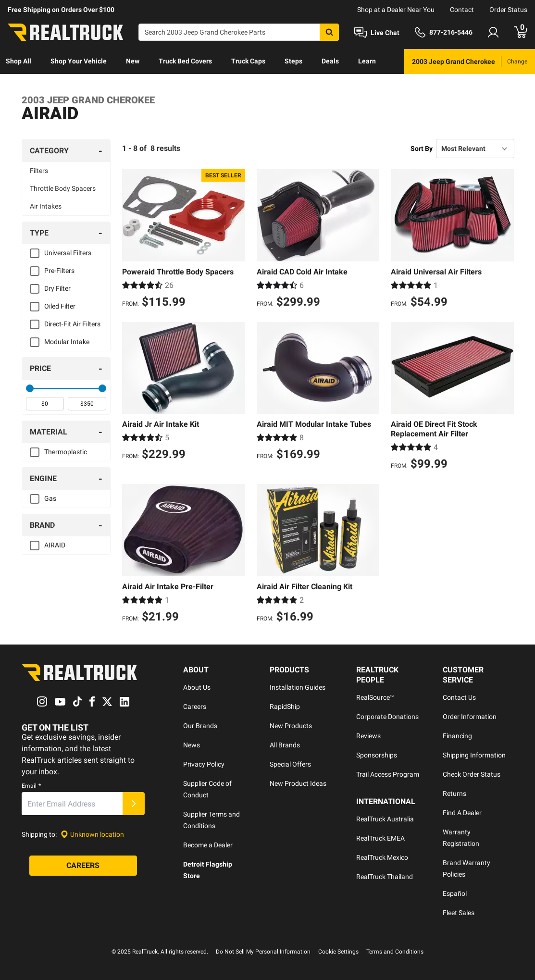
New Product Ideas (298, 783)
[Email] (72, 804)
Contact (462, 10)
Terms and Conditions (395, 952)
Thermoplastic (66, 452)
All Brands (285, 745)
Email (31, 786)
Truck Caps (248, 61)
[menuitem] (19, 62)
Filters (39, 171)
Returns (454, 794)
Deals (330, 61)
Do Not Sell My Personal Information (263, 952)
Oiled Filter (60, 306)
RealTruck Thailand (385, 877)
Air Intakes (46, 206)
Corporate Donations (387, 717)
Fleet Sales (459, 913)
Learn (367, 61)
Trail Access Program (388, 774)
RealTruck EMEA (380, 838)
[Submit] (134, 804)
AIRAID (55, 545)
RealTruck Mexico (382, 857)
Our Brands (200, 726)
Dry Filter (57, 288)
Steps (293, 61)
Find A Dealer (462, 813)
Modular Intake (67, 342)
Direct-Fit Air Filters (72, 324)
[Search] (239, 32)
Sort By (422, 149)
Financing (457, 736)
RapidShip (285, 707)
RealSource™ (375, 697)
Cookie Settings (338, 952)
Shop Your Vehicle (79, 61)
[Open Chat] (377, 33)
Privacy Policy (204, 764)
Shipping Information (474, 755)
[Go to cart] (521, 32)
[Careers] (83, 866)
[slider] (30, 388)
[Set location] (92, 835)
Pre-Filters (59, 271)
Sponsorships (377, 755)
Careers (195, 707)
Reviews (368, 736)
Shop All (19, 61)
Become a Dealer (208, 845)
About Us (197, 687)
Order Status (508, 10)
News (192, 745)
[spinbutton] (45, 404)
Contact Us (459, 697)
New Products (291, 726)
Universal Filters (68, 253)
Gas (50, 498)
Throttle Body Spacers (63, 188)
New (133, 61)
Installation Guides (298, 687)
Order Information (470, 717)
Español (455, 893)
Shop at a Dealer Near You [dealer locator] (396, 10)
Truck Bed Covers (185, 61)
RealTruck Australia (385, 819)
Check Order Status (472, 774)
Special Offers (290, 764)
